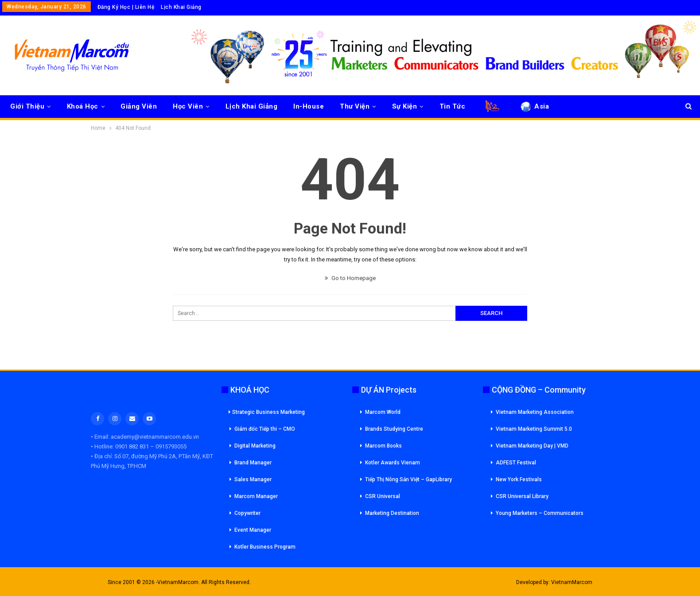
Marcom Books (383, 446)
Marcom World (383, 412)
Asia (534, 106)
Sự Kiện (405, 106)
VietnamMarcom (572, 582)
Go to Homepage (350, 278)
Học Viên (188, 106)
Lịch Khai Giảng (181, 7)
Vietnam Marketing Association (535, 412)
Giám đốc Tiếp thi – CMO (265, 429)
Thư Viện (355, 106)
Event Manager (253, 530)
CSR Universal (383, 496)
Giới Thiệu (27, 106)
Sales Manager (253, 479)
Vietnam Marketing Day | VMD (532, 446)
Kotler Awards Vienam (393, 463)
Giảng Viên (139, 106)
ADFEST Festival (516, 463)
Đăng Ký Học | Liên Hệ (126, 7)
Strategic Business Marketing (267, 412)
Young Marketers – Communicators (540, 513)
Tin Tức (453, 106)
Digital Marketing (255, 446)
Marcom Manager (256, 496)
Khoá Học (83, 106)
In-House (309, 106)
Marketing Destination (392, 513)
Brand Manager (253, 463)
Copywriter (247, 513)
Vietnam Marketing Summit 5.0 (534, 429)
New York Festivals (519, 479)
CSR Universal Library (522, 496)
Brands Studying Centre (394, 429)
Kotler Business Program (265, 547)
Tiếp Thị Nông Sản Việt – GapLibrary (408, 479)
